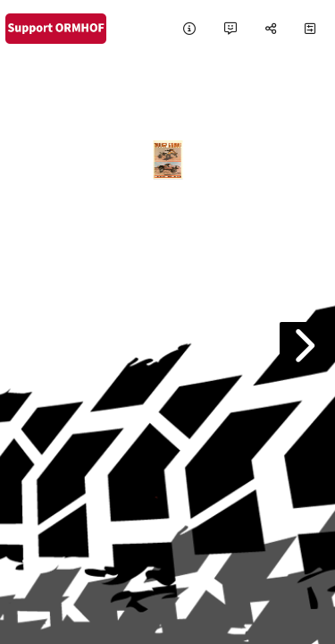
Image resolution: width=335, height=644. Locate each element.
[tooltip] (189, 29)
